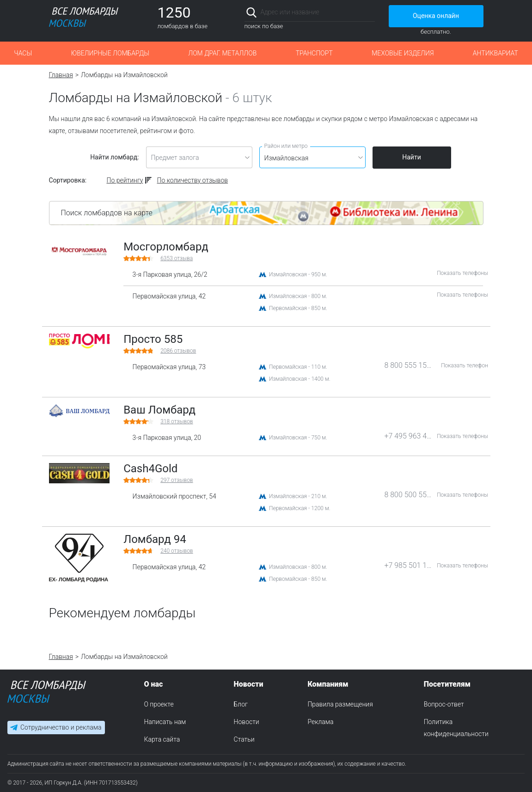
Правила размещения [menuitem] (340, 704)
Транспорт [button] (314, 53)
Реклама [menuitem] (320, 722)
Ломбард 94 (155, 539)
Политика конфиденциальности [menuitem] (456, 728)
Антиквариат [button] (495, 53)
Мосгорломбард (166, 247)
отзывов (178, 351)
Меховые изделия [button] (403, 53)
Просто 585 (153, 339)
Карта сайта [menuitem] (162, 739)
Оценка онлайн (436, 16)
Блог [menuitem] (241, 704)
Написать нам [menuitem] (165, 722)
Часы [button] (23, 53)
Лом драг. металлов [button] (222, 53)
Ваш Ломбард (159, 410)
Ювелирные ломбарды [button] (110, 53)
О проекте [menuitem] (159, 704)
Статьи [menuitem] (244, 739)
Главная (61, 75)
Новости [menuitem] (247, 722)
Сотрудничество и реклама (61, 727)
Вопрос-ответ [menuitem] (444, 704)
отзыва (177, 258)
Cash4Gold (150, 469)
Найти (412, 157)
